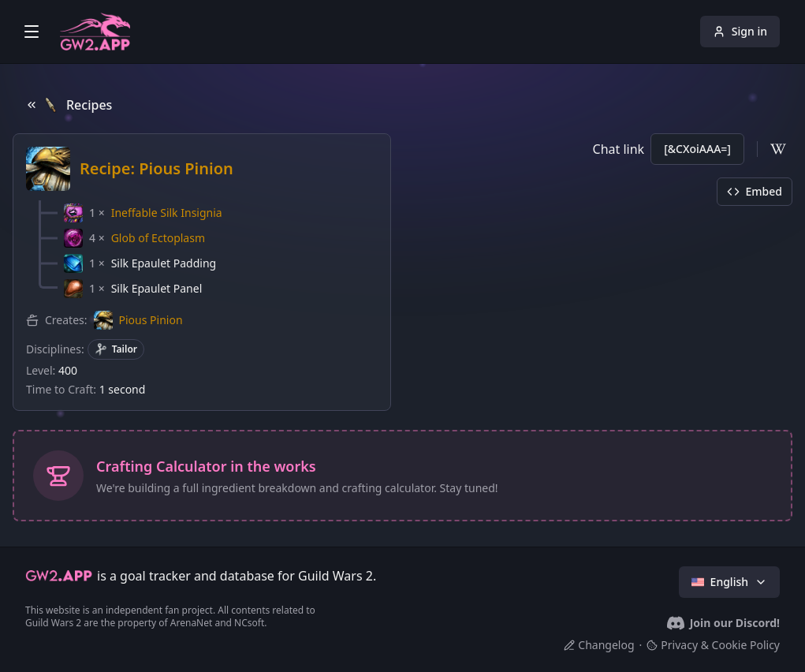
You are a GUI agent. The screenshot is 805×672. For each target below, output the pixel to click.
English (729, 582)
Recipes (69, 105)
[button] (143, 213)
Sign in (740, 31)
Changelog (599, 645)
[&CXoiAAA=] (697, 149)
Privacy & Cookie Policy (713, 645)
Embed (755, 191)
